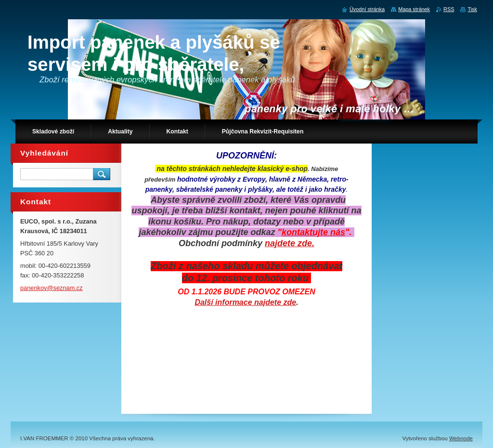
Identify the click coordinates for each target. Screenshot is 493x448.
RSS (449, 9)
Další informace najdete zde (245, 302)
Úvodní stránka (367, 9)
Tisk (472, 9)
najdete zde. (290, 243)
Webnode (461, 438)
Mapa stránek (414, 9)
